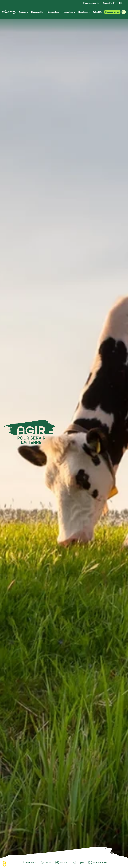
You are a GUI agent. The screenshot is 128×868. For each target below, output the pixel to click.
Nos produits (37, 12)
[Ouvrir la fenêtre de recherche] (124, 12)
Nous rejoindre (91, 3)
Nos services (53, 12)
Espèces (23, 12)
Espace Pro (109, 3)
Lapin (78, 863)
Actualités (97, 12)
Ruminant (28, 863)
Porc (46, 863)
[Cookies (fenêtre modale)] (4, 864)
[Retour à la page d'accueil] (9, 12)
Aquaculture (97, 863)
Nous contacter (112, 12)
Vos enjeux (68, 12)
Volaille (62, 863)
